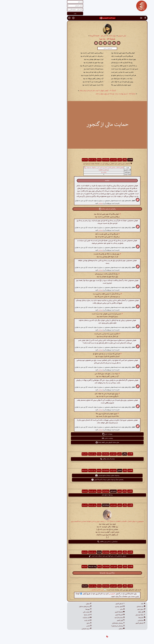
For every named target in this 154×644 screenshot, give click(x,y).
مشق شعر (83, 160)
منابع (59, 623)
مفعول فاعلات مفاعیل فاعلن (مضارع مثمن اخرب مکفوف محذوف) (75, 168)
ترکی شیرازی (92, 36)
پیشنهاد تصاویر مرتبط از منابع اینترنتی (77, 476)
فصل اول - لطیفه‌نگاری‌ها (68, 36)
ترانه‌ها (69, 160)
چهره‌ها (58, 609)
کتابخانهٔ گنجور (90, 612)
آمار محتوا (58, 615)
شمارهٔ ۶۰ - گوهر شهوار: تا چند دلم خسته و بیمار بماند (67, 91)
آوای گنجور (91, 620)
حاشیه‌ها (55, 160)
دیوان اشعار (82, 36)
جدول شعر (111, 609)
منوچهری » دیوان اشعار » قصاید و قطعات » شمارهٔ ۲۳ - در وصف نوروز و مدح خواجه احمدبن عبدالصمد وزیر (77, 521)
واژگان (94, 160)
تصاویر (89, 160)
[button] (115, 18)
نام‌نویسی (82, 594)
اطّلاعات (100, 160)
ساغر (92, 609)
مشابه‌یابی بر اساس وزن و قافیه (77, 542)
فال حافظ (112, 612)
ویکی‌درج (74, 172)
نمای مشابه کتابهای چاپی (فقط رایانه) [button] (77, 442)
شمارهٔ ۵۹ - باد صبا (77, 39)
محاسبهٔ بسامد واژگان (77, 459)
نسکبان (91, 629)
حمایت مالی (57, 612)
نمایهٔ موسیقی (110, 615)
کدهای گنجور (90, 604)
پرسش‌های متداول (55, 607)
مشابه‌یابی (111, 620)
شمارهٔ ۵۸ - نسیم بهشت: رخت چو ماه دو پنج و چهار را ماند (85, 94)
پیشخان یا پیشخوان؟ (88, 626)
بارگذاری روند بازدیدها (77, 573)
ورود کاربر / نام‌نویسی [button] (77, 18)
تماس (59, 626)
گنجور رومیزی (90, 607)
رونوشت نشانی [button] (77, 438)
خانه (113, 604)
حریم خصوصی (56, 629)
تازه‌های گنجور (110, 623)
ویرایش (70, 203)
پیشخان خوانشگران (88, 623)
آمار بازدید (58, 620)
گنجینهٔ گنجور (90, 615)
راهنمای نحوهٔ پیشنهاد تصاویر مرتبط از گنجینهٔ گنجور (77, 480)
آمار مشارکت (57, 618)
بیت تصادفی (111, 607)
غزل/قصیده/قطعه (74, 170)
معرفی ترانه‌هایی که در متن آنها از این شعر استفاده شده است (77, 556)
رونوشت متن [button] (77, 434)
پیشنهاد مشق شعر (77, 495)
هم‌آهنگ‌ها (75, 160)
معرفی (58, 604)
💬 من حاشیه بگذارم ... (68, 590)
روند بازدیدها (62, 160)
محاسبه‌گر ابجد (89, 618)
